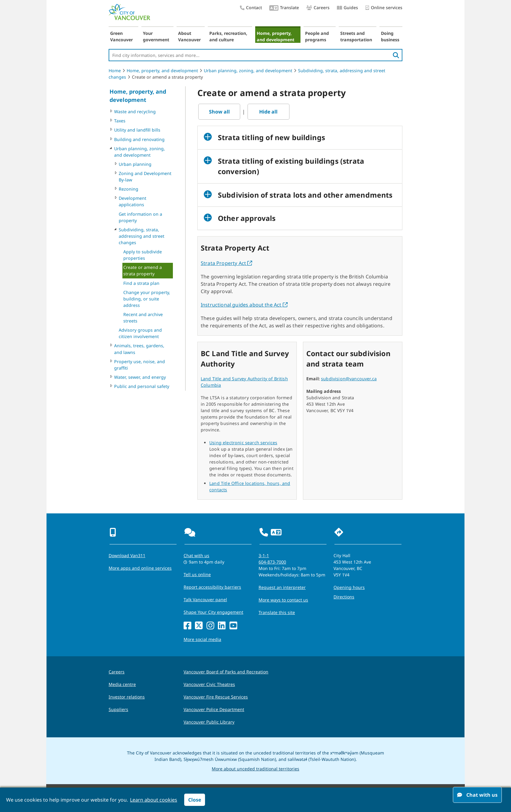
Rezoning (129, 189)
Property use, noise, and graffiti (140, 365)
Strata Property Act (226, 263)
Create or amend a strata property (143, 270)
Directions (344, 597)
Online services (384, 8)
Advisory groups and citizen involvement (140, 333)
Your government (156, 36)
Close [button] (195, 800)
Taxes (120, 121)
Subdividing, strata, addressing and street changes (142, 236)
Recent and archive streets (143, 318)
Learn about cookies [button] (154, 800)
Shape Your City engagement (213, 612)
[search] (396, 55)
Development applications (132, 201)
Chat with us (477, 795)
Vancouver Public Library (209, 722)
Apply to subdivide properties (143, 255)
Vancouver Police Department (214, 709)
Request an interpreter (282, 587)
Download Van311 (127, 555)
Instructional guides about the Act (244, 305)
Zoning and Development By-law (145, 177)
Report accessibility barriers (212, 587)
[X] (199, 626)
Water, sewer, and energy (140, 377)
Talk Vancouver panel (205, 600)
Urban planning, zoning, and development (248, 71)
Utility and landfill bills (137, 130)
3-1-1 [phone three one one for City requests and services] (264, 555)
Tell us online (197, 574)
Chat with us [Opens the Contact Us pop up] (196, 555)
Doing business (390, 36)
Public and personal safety (142, 386)
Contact (251, 7)
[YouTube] (233, 626)
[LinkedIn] (222, 626)
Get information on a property (140, 217)
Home (115, 71)
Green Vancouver (121, 36)
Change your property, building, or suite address (147, 299)
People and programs (317, 36)
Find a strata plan (141, 283)
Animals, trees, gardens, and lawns (139, 349)
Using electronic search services (243, 443)
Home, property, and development (276, 36)
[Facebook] (187, 626)
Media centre (122, 684)
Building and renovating (139, 139)
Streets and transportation (356, 36)
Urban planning (135, 164)
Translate (284, 8)
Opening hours (349, 587)
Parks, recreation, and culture (228, 36)
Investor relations (127, 697)
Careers (318, 7)
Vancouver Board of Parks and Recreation (226, 672)
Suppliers (118, 709)
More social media (202, 639)
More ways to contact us (283, 600)
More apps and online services (140, 568)
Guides (347, 7)
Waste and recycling (135, 112)
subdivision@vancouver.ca (349, 379)
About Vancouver (189, 36)
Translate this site (277, 612)
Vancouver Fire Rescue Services (216, 697)
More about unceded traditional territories (255, 769)
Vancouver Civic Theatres (209, 684)
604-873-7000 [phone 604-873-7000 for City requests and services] (272, 562)
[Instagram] (210, 626)
